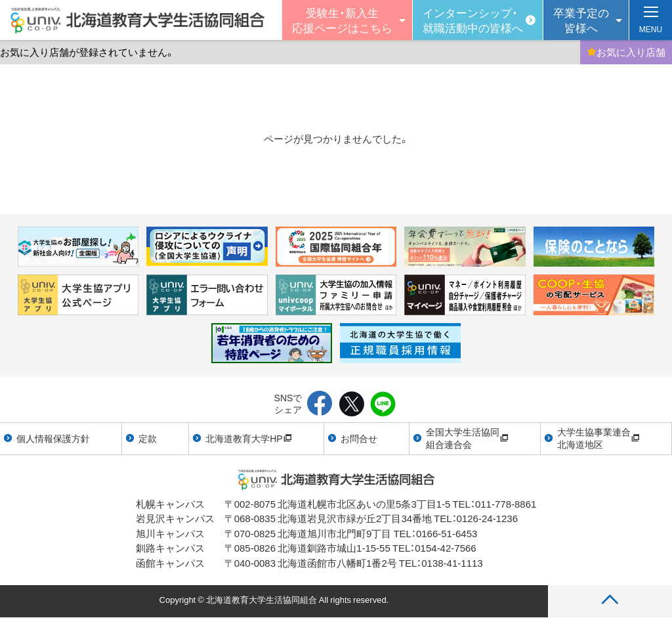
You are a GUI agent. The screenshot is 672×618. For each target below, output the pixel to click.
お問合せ (359, 438)
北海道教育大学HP (248, 438)
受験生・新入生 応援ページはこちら (342, 19)
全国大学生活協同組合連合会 (467, 438)
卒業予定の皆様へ (581, 19)
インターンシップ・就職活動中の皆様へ (473, 19)
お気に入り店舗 (626, 52)
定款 (148, 438)
